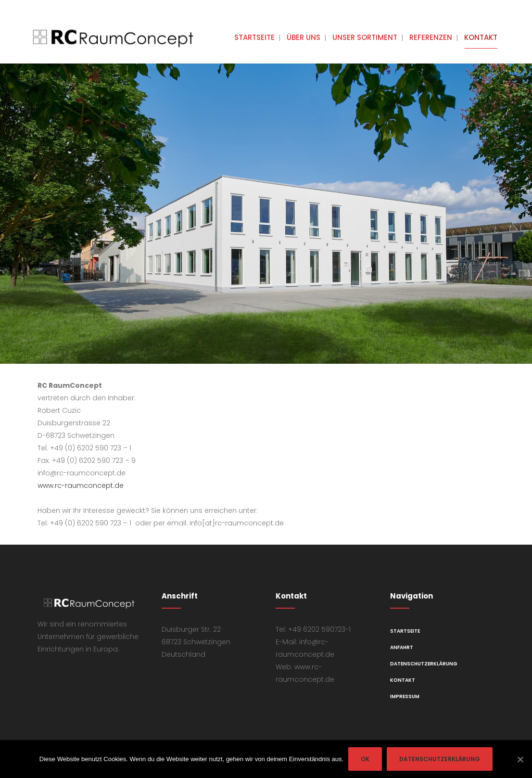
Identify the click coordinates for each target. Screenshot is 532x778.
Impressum (405, 696)
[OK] (520, 759)
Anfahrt (402, 647)
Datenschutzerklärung (424, 664)
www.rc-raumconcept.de (81, 485)
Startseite (405, 631)
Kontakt (403, 680)
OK (365, 759)
